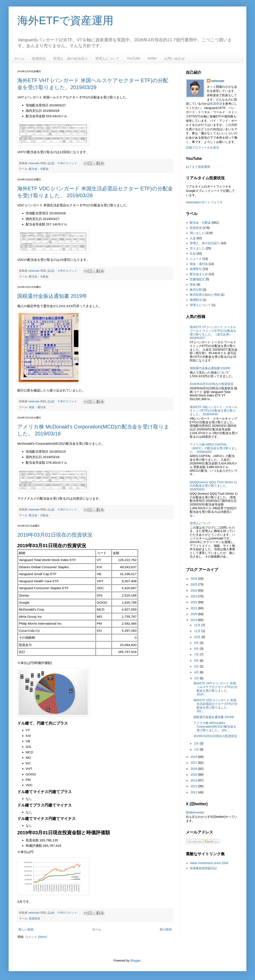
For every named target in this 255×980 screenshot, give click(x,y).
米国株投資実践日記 (203, 868)
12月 (198, 625)
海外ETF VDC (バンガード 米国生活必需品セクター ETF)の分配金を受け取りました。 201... (215, 706)
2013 (194, 786)
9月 (197, 643)
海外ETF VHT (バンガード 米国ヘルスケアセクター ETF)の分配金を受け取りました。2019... (215, 689)
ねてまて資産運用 (198, 167)
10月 (198, 637)
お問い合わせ (175, 59)
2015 (194, 775)
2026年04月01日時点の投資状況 (212, 384)
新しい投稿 (26, 929)
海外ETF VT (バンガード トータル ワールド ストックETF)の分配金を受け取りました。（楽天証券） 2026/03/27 (213, 332)
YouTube (133, 58)
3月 (197, 678)
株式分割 (196, 290)
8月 (197, 649)
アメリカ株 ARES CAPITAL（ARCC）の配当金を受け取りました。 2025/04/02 (214, 448)
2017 (194, 763)
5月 (197, 666)
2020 (194, 614)
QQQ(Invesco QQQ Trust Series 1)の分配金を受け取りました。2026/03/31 (213, 486)
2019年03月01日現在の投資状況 (55, 535)
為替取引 (196, 269)
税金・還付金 (37, 407)
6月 (197, 661)
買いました (197, 233)
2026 (194, 579)
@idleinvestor (195, 812)
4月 (197, 672)
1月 (197, 749)
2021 (194, 608)
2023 (194, 596)
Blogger (135, 961)
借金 (193, 284)
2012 (194, 792)
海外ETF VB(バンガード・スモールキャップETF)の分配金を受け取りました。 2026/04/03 (214, 411)
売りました (197, 248)
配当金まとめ (199, 274)
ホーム (19, 59)
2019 (194, 620)
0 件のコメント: (68, 163)
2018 (194, 757)
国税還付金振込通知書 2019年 (52, 296)
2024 (194, 590)
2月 (197, 743)
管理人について (107, 59)
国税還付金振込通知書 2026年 (210, 368)
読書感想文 (197, 279)
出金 (193, 253)
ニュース (196, 259)
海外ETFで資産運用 (65, 21)
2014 (194, 780)
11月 (198, 631)
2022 (194, 602)
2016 (194, 769)
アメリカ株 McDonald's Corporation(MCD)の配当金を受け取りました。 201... (215, 727)
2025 (194, 584)
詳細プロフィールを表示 (202, 148)
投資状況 (39, 59)
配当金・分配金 (39, 169)
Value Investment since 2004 (209, 863)
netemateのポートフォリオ (204, 202)
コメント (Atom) (36, 937)
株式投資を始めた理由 (205, 295)
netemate (218, 81)
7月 (197, 654)
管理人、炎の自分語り (70, 59)
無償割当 (196, 300)
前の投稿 (166, 929)
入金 (193, 238)
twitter (152, 58)
